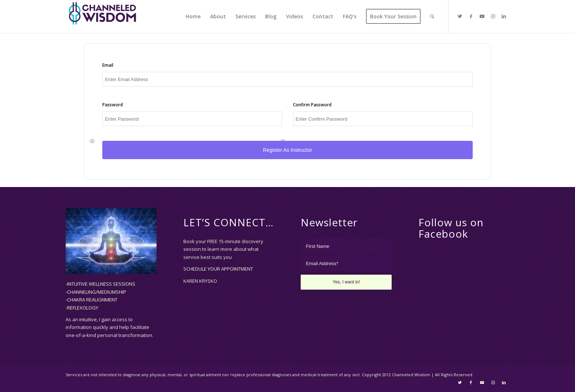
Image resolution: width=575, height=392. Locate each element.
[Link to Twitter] (460, 16)
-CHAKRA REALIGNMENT (91, 300)
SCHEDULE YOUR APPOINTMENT (218, 269)
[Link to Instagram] (493, 16)
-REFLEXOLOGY (82, 308)
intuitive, (89, 320)
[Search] (432, 17)
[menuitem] (193, 17)
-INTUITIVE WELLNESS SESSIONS (100, 284)
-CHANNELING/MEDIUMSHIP (96, 292)
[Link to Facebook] (471, 16)
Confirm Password (312, 105)
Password (113, 105)
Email (108, 65)
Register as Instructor (287, 150)
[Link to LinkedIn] (504, 16)
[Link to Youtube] (482, 16)
